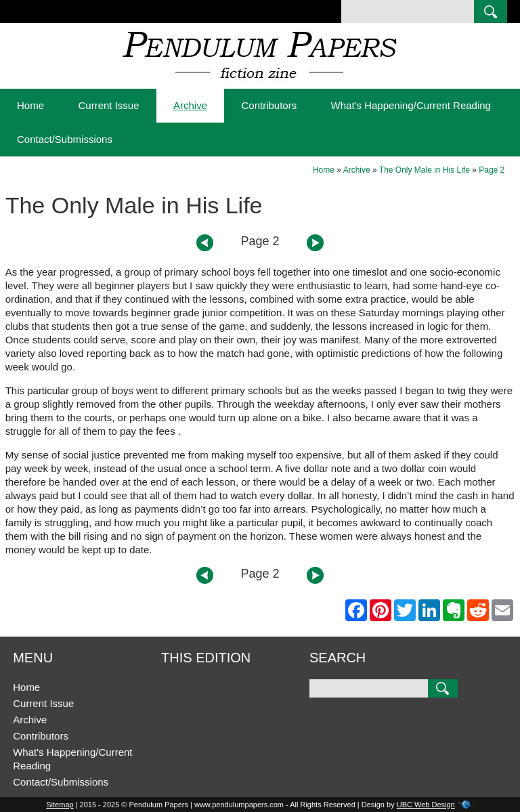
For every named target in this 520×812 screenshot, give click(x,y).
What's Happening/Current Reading (411, 105)
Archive (190, 105)
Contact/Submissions (65, 139)
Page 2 (492, 170)
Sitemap (60, 805)
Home (30, 105)
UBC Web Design (426, 805)
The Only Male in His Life (425, 170)
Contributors (269, 105)
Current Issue (108, 105)
